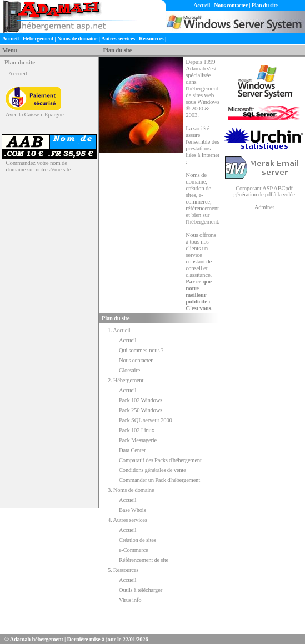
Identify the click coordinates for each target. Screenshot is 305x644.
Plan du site (265, 5)
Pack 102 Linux (137, 430)
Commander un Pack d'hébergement (159, 480)
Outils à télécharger (141, 590)
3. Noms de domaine (131, 490)
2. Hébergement (126, 380)
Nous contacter (231, 5)
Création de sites (137, 540)
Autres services (118, 39)
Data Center (132, 450)
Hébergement (38, 39)
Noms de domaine (77, 39)
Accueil (202, 5)
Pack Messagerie (138, 440)
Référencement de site (144, 560)
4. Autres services (127, 520)
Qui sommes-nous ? (141, 350)
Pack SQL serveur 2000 (146, 420)
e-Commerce (133, 550)
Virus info (130, 600)
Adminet (264, 207)
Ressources (151, 39)
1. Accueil (119, 330)
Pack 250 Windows (141, 410)
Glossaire (129, 370)
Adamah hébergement (37, 639)
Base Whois (132, 510)
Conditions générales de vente (152, 470)
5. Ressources (123, 570)
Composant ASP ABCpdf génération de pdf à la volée (264, 191)
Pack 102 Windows (141, 400)
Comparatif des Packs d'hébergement (160, 460)
